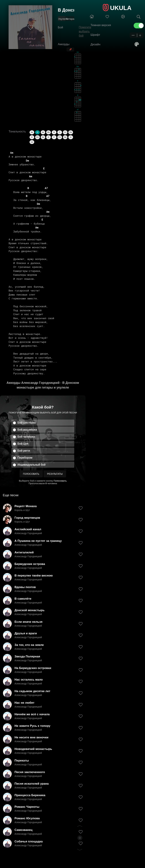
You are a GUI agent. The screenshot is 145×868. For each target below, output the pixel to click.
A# (43, 132)
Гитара (70, 19)
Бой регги (24, 451)
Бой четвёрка (26, 437)
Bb (48, 132)
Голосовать (31, 474)
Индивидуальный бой (32, 465)
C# (65, 132)
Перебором (25, 458)
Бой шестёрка (27, 423)
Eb (43, 137)
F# (60, 137)
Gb (65, 137)
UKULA (121, 8)
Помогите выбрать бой (85, 31)
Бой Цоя (23, 444)
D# (37, 137)
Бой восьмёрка (27, 430)
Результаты (55, 474)
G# (32, 142)
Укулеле (63, 19)
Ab (32, 132)
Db (71, 132)
